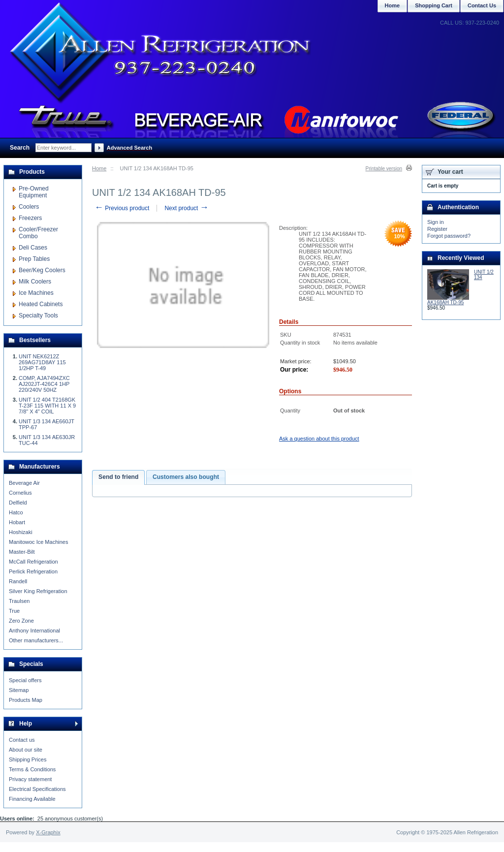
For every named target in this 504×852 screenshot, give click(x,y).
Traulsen (19, 601)
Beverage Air (24, 483)
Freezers (30, 218)
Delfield (18, 503)
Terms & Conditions (32, 769)
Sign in (436, 222)
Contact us (22, 740)
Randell (18, 581)
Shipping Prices (28, 759)
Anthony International (34, 631)
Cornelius (20, 493)
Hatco (16, 512)
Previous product (122, 208)
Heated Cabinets (41, 304)
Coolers (29, 207)
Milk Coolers (35, 282)
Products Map (26, 700)
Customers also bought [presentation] (186, 477)
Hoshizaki (21, 532)
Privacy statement (30, 779)
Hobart (17, 522)
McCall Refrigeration (33, 562)
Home (99, 168)
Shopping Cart (434, 5)
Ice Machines (36, 293)
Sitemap (19, 690)
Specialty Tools (38, 316)
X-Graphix (48, 832)
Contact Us (482, 5)
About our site (26, 750)
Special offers (25, 680)
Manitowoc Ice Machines (38, 542)
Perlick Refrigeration (33, 571)
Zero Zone (21, 621)
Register (437, 229)
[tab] (118, 477)
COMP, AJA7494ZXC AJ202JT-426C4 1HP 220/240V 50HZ (44, 384)
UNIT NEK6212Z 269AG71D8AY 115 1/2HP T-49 (42, 362)
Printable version (384, 169)
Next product (186, 208)
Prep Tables (34, 259)
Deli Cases (33, 248)
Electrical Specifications (37, 789)
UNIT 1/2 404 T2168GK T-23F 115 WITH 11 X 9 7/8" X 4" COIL (47, 406)
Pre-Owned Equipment (34, 192)
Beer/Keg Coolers (42, 270)
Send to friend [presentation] (118, 477)
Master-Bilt (22, 552)
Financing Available (32, 799)
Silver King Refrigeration (38, 591)
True (14, 611)
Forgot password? (449, 236)
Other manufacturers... (36, 640)
